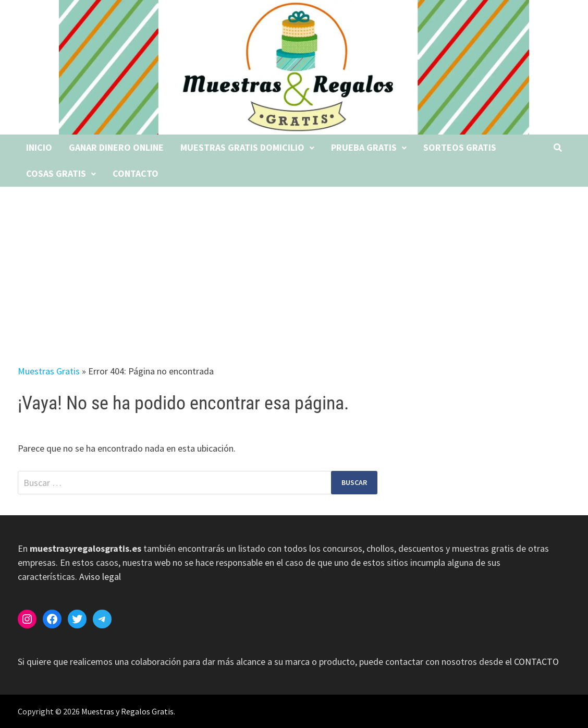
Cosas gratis (56, 173)
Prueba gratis (364, 147)
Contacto (136, 173)
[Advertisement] (294, 265)
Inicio (39, 147)
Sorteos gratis (460, 147)
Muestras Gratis (49, 371)
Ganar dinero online (116, 147)
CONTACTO (536, 662)
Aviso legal (100, 577)
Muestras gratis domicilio (242, 147)
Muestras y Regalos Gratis (127, 711)
